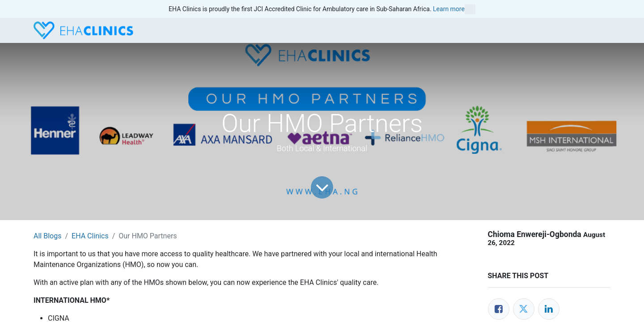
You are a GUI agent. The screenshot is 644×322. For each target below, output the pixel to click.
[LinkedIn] (549, 309)
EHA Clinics (90, 236)
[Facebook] (499, 309)
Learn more (454, 9)
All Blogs (47, 236)
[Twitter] (524, 309)
